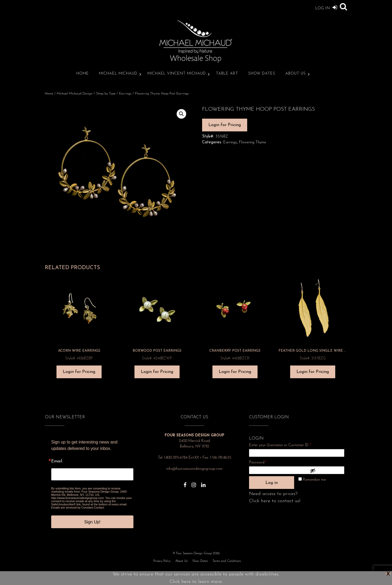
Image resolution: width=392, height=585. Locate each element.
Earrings (125, 94)
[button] (181, 114)
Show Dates (262, 74)
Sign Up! (92, 522)
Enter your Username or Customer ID (280, 445)
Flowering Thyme (252, 142)
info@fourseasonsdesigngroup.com (194, 469)
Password (265, 462)
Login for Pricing (225, 125)
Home (83, 74)
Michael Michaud (118, 74)
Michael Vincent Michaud (177, 74)
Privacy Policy (162, 561)
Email (57, 461)
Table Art (227, 74)
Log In (326, 7)
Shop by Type (106, 94)
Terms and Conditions (227, 561)
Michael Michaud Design (75, 94)
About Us (296, 74)
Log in (272, 483)
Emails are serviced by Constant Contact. (78, 507)
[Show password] (326, 471)
